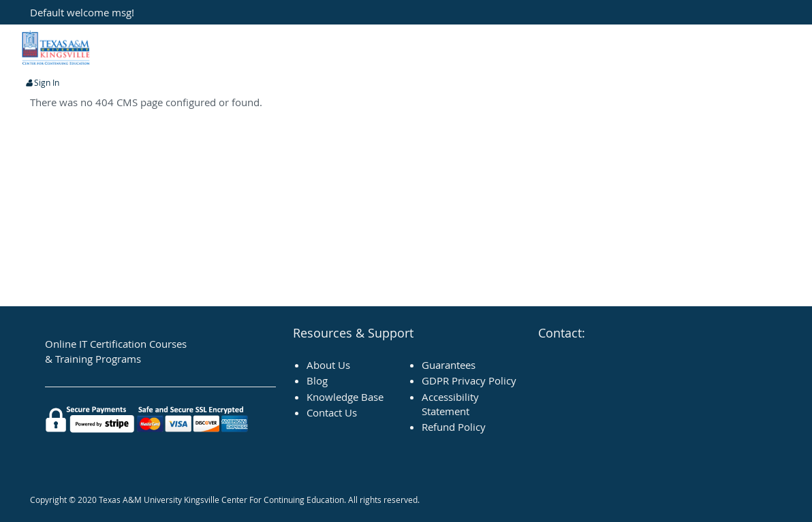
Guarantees (449, 365)
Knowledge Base (345, 397)
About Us (328, 365)
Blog (317, 380)
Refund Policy (454, 427)
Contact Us (332, 412)
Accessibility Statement (450, 404)
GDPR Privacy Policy (469, 380)
